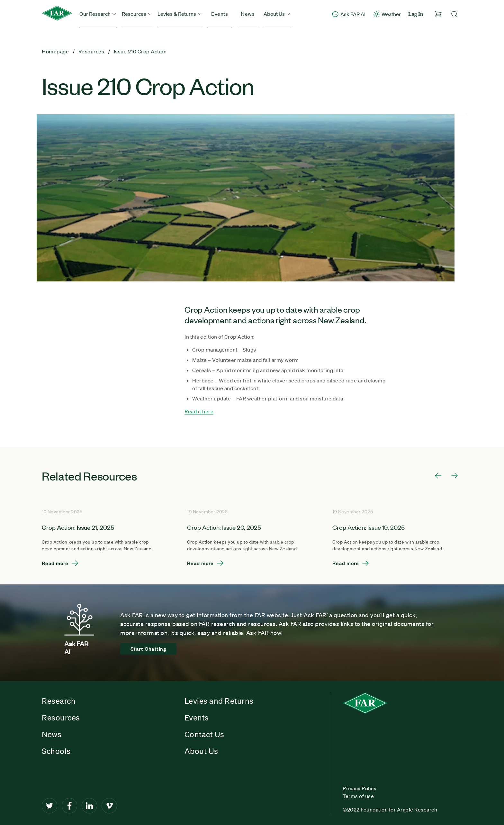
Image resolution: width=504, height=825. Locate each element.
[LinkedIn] (89, 806)
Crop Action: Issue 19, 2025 (369, 527)
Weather (387, 14)
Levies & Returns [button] (180, 14)
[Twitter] (50, 806)
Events (220, 14)
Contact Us (204, 734)
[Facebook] (69, 806)
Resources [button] (137, 14)
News (248, 14)
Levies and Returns (219, 701)
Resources (61, 718)
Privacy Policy (360, 788)
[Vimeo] (109, 806)
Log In (416, 14)
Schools (56, 751)
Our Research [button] (98, 14)
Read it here (199, 411)
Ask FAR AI (348, 14)
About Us (201, 751)
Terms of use (358, 796)
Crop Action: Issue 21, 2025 (78, 527)
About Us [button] (277, 14)
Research (59, 701)
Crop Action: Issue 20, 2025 (224, 527)
